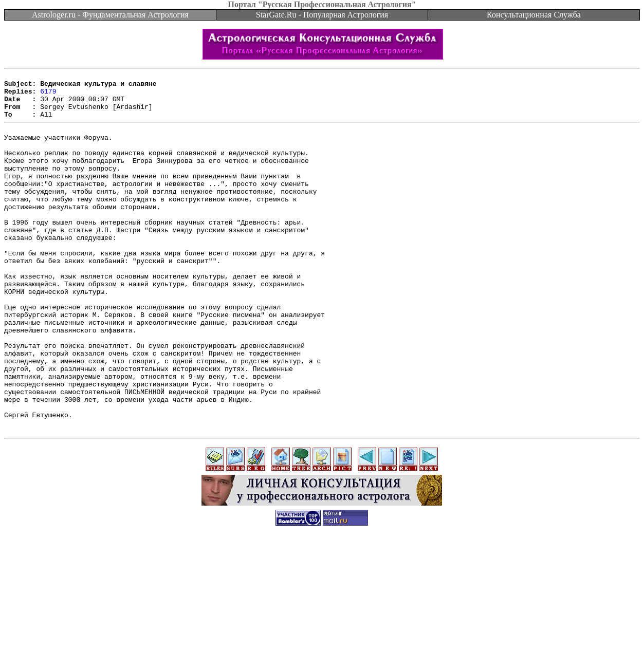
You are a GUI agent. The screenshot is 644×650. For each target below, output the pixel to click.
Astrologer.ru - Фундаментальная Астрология (110, 15)
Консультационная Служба (534, 15)
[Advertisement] (322, 627)
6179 (48, 96)
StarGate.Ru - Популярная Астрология (322, 15)
